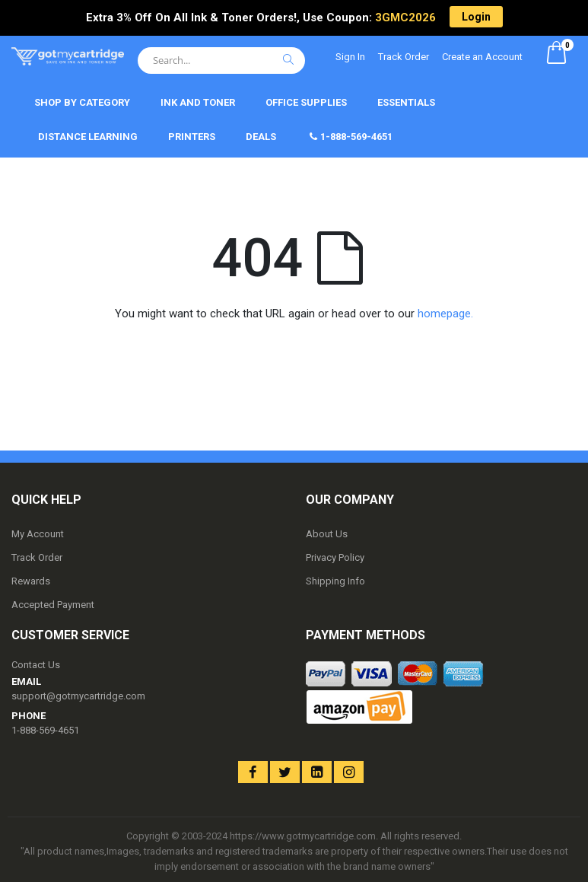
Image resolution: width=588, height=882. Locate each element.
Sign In (350, 57)
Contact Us (36, 665)
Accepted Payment (53, 605)
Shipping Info (335, 581)
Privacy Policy (335, 557)
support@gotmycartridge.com (78, 696)
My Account (38, 534)
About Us (327, 534)
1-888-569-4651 (45, 730)
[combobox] (221, 60)
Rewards (31, 581)
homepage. (445, 314)
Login (476, 17)
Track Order (404, 57)
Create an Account (482, 57)
